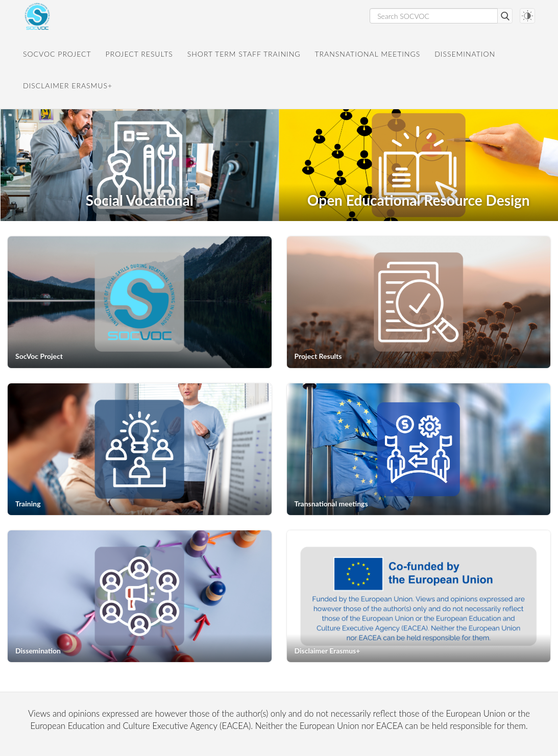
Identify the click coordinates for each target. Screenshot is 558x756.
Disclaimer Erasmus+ (68, 86)
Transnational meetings (368, 54)
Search (505, 16)
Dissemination (465, 54)
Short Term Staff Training (244, 54)
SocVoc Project (57, 54)
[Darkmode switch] (527, 16)
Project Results (139, 54)
